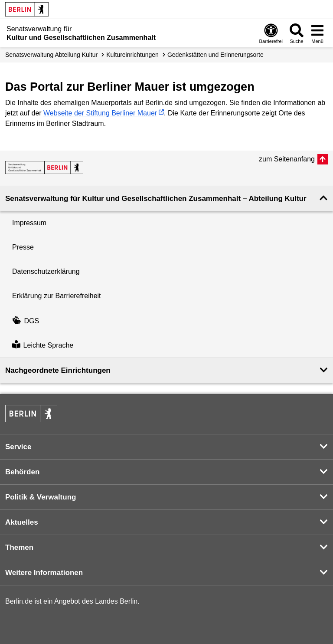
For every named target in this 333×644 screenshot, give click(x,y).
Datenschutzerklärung (46, 271)
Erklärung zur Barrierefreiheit (57, 296)
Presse (23, 247)
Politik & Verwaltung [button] (41, 497)
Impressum (29, 223)
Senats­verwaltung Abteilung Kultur (51, 55)
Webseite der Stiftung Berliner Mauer (100, 113)
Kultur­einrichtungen (132, 55)
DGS (26, 321)
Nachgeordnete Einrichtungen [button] (58, 370)
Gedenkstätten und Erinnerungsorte (215, 55)
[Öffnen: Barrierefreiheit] (271, 33)
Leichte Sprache (43, 345)
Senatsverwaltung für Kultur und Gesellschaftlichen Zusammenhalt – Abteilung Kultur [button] (156, 199)
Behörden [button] (22, 472)
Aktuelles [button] (22, 522)
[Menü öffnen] (317, 33)
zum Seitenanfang (287, 159)
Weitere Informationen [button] (44, 573)
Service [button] (18, 447)
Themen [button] (19, 547)
